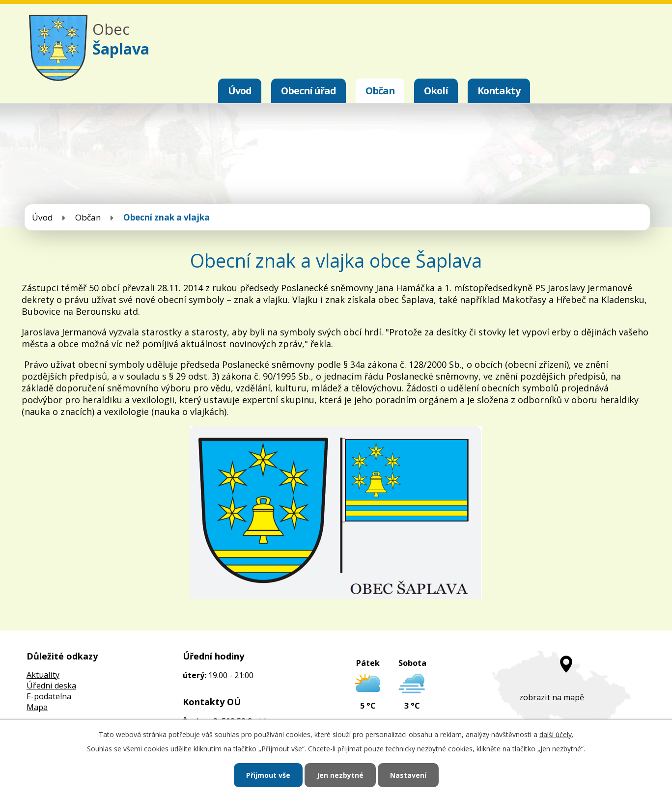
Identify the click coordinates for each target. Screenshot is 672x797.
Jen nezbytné (340, 775)
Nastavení (408, 775)
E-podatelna (49, 696)
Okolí (436, 91)
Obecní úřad (308, 91)
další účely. (556, 734)
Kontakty (499, 91)
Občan (380, 91)
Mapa (37, 707)
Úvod (240, 91)
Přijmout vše (268, 775)
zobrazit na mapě (552, 697)
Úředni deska (51, 686)
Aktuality (43, 675)
